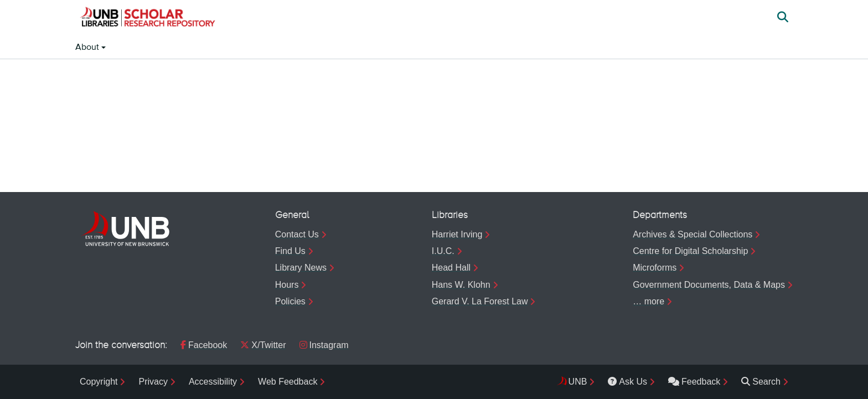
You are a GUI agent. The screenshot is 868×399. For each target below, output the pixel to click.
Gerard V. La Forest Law (480, 301)
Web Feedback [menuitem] (288, 382)
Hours (287, 285)
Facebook (204, 345)
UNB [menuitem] (578, 382)
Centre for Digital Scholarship (690, 251)
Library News (301, 268)
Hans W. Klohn (461, 285)
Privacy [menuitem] (153, 382)
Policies (290, 301)
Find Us (290, 251)
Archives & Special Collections (693, 234)
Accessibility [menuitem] (213, 382)
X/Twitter (263, 345)
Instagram (324, 345)
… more (649, 301)
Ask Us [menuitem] (627, 382)
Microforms (655, 268)
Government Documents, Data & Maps (709, 285)
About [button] (88, 48)
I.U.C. (443, 251)
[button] (147, 18)
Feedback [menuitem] (694, 382)
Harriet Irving (457, 234)
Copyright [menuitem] (99, 382)
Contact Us (297, 234)
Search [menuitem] (761, 382)
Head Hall (451, 268)
